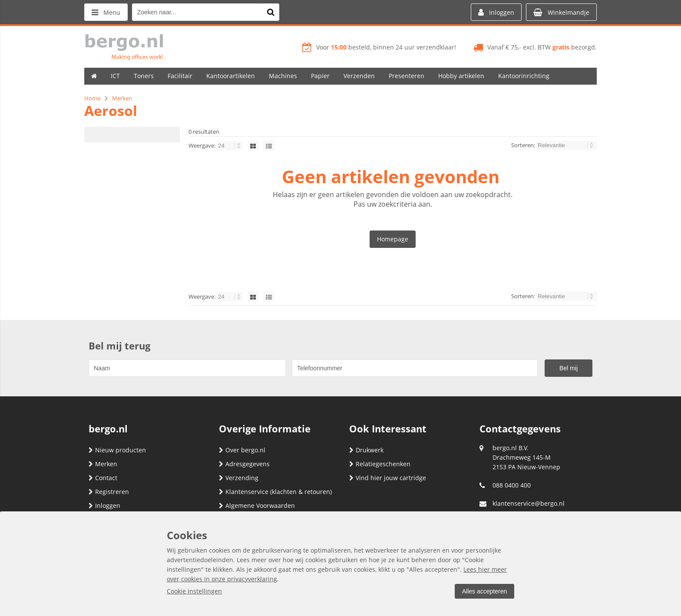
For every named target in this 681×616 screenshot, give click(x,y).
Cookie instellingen (194, 591)
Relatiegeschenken (380, 464)
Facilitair (180, 76)
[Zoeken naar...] (271, 12)
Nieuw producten (117, 450)
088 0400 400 (512, 485)
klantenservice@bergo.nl (529, 503)
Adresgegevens (244, 464)
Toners (144, 76)
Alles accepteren (484, 591)
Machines (283, 76)
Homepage (393, 239)
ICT (115, 76)
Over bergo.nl (242, 450)
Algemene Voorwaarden (257, 506)
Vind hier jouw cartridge (388, 478)
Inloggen (104, 506)
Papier (320, 76)
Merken (103, 464)
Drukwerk (366, 450)
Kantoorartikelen (231, 76)
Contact (103, 478)
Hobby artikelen (461, 76)
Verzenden (359, 76)
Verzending (239, 478)
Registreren (109, 492)
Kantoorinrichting (524, 76)
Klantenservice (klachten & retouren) (275, 492)
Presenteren (407, 76)
